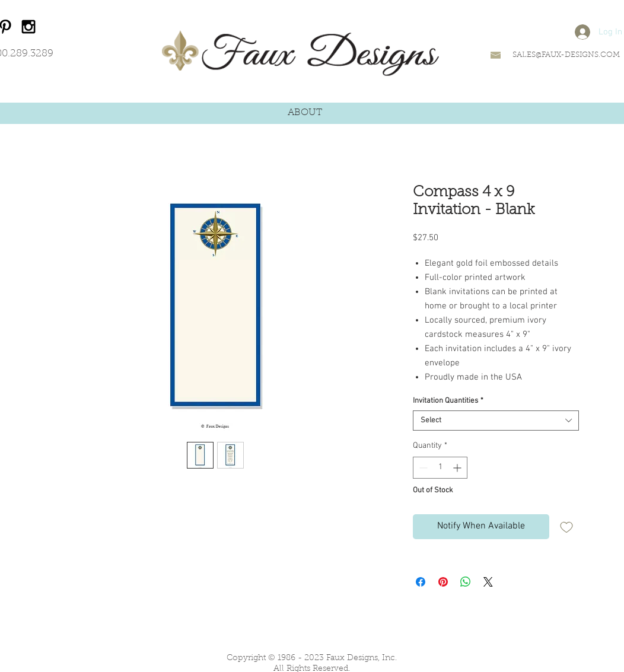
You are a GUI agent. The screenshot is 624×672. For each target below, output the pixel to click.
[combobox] (496, 421)
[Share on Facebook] (421, 582)
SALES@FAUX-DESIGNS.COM (566, 55)
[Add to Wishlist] (566, 527)
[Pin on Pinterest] (443, 582)
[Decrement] (422, 468)
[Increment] (458, 468)
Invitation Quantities (448, 401)
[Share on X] (488, 582)
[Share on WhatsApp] (466, 582)
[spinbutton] (440, 468)
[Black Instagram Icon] (28, 27)
